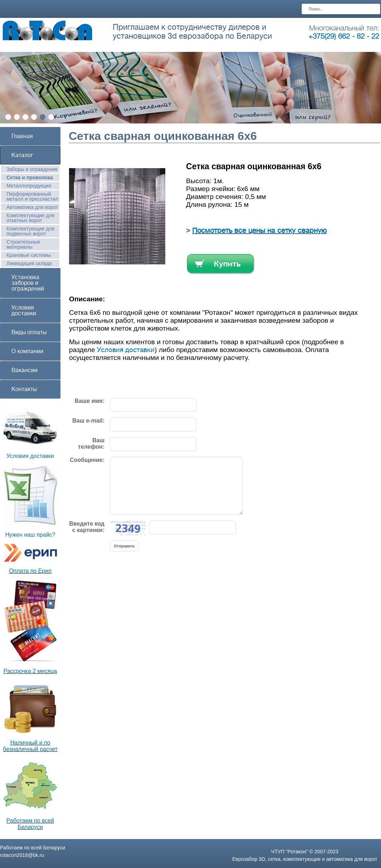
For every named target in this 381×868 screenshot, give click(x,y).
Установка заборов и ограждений (28, 283)
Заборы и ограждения (32, 169)
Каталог (22, 155)
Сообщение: (87, 460)
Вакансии (25, 370)
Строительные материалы (23, 244)
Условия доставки (24, 311)
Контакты (24, 389)
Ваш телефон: (91, 443)
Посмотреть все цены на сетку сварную (259, 231)
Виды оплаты (29, 332)
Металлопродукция (29, 186)
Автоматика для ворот (32, 207)
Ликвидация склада (29, 263)
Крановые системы (29, 255)
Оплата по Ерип (30, 571)
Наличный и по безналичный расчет (30, 746)
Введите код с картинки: (87, 527)
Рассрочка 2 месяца (30, 671)
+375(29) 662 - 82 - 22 (344, 36)
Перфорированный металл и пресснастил (32, 196)
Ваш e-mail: (88, 421)
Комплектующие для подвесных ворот (30, 231)
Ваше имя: (90, 401)
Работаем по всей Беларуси (30, 824)
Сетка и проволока (30, 177)
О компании (27, 351)
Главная (22, 136)
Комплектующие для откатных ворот (30, 218)
